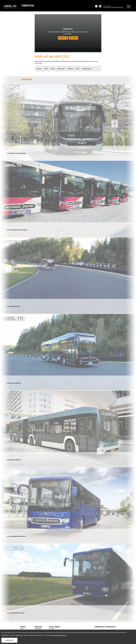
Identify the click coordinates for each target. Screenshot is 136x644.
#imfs (46, 69)
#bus (78, 69)
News (22, 629)
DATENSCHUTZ (110, 627)
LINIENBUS (26, 79)
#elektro (70, 69)
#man (53, 69)
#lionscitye (61, 69)
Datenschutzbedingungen (59, 635)
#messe (39, 69)
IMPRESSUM (99, 627)
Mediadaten (38, 629)
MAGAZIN (38, 627)
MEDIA (23, 627)
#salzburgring (87, 69)
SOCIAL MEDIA (54, 627)
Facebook (52, 629)
